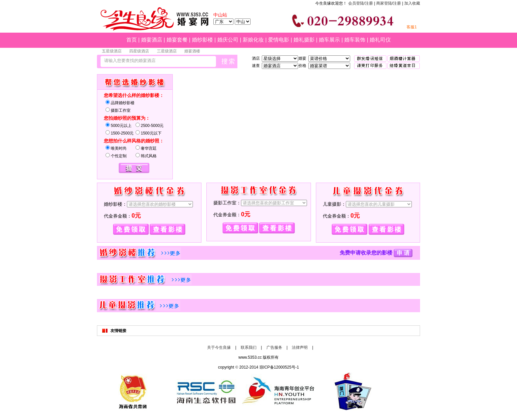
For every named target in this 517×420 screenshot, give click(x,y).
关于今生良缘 (219, 347)
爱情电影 (279, 40)
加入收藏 (412, 3)
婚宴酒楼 (192, 51)
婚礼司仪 (380, 40)
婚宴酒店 (152, 40)
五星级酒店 (112, 51)
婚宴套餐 (177, 40)
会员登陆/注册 (361, 3)
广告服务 (274, 347)
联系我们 (249, 347)
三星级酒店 (167, 51)
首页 (132, 40)
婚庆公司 (228, 40)
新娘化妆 (253, 40)
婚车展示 (329, 40)
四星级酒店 (139, 51)
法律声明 (300, 347)
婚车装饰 (355, 40)
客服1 (412, 27)
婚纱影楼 (202, 40)
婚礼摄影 (304, 40)
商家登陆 (384, 3)
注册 (397, 3)
